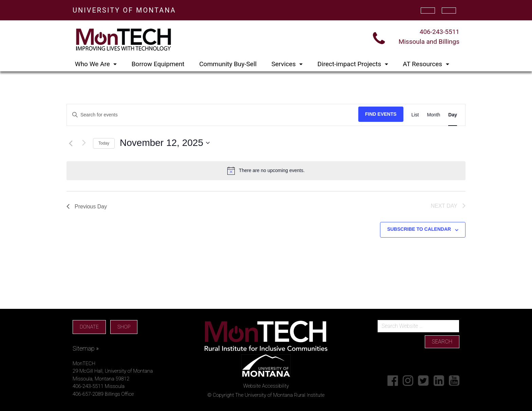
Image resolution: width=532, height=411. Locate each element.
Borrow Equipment (158, 64)
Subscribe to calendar (419, 229)
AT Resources (423, 64)
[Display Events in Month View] (433, 115)
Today (104, 143)
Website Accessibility (266, 386)
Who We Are (93, 64)
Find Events (381, 114)
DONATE (89, 327)
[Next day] (84, 143)
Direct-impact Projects (350, 64)
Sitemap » (86, 348)
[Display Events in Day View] (453, 115)
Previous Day (87, 207)
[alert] (266, 171)
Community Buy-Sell (228, 64)
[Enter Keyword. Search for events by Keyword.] (213, 115)
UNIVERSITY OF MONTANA (124, 10)
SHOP (124, 327)
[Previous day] (71, 144)
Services (284, 64)
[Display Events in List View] (415, 115)
